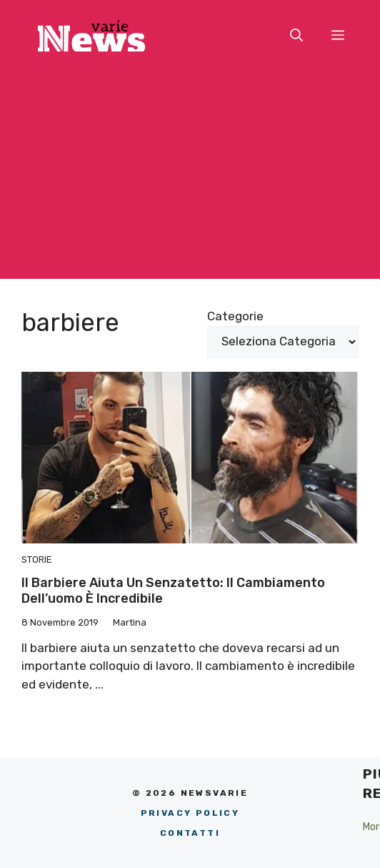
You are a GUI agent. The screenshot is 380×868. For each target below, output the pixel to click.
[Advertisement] (190, 179)
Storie (37, 559)
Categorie (235, 316)
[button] (296, 36)
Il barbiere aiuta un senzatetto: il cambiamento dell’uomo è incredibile (173, 591)
